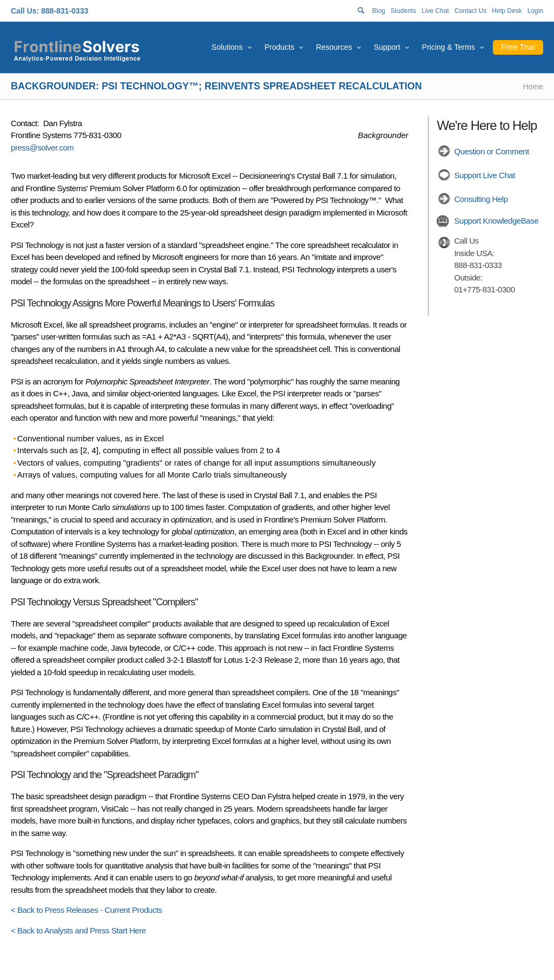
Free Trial (518, 47)
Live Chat (435, 11)
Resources (334, 47)
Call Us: (25, 11)
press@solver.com (42, 148)
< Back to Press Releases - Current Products (87, 910)
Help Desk (507, 11)
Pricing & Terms (449, 47)
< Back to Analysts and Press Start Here (78, 930)
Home (533, 87)
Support (387, 47)
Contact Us (470, 11)
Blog (379, 11)
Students (403, 11)
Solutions (227, 47)
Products (279, 47)
